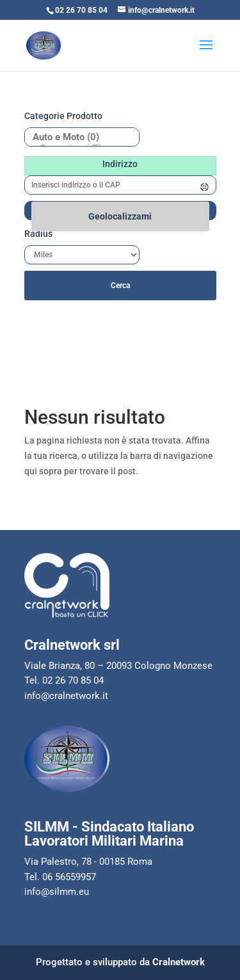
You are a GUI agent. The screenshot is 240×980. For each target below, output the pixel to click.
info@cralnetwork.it (66, 696)
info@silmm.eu (57, 892)
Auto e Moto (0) (77, 137)
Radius (38, 234)
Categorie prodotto (63, 116)
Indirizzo (120, 164)
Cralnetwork (179, 962)
